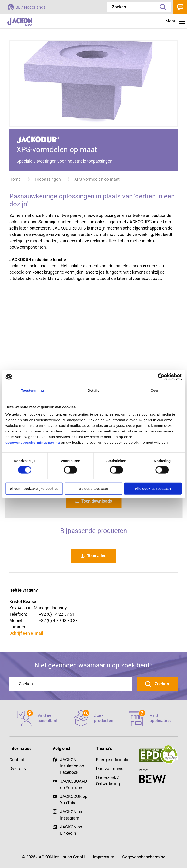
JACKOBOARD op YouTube (74, 784)
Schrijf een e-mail (26, 633)
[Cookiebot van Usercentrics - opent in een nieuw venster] (161, 377)
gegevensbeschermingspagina (33, 442)
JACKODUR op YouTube (74, 800)
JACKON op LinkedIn (67, 830)
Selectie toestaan (93, 489)
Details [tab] (94, 390)
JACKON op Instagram (71, 815)
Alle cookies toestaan (153, 489)
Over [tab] (155, 390)
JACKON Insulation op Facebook (68, 766)
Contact (180, 7)
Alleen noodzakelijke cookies (34, 489)
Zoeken (161, 7)
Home (15, 179)
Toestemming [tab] (32, 390)
